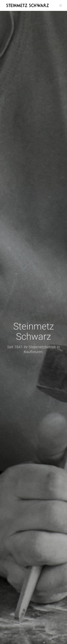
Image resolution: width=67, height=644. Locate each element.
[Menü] (61, 5)
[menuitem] (61, 5)
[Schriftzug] (28, 5)
